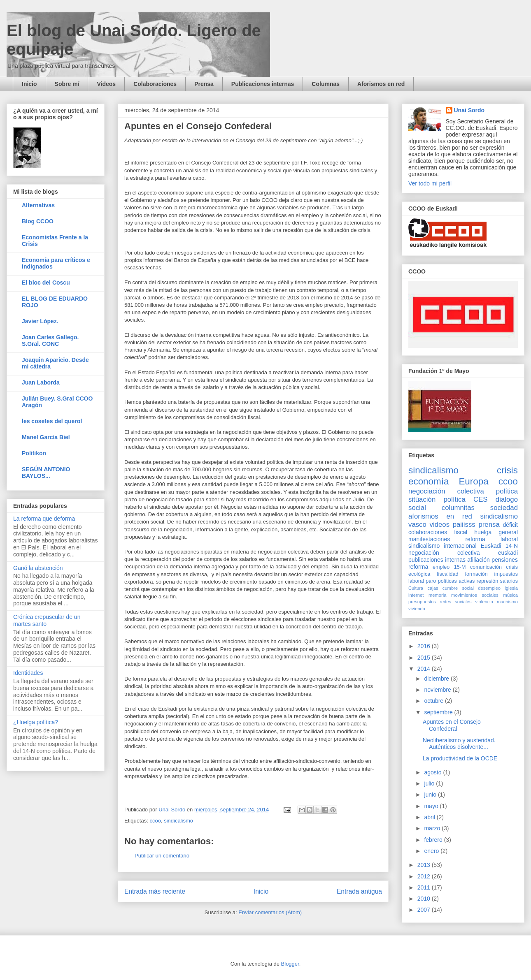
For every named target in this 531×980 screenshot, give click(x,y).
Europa (473, 481)
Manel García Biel (46, 437)
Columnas (326, 84)
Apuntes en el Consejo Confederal (452, 725)
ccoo (155, 821)
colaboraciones (428, 532)
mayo (432, 806)
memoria (438, 595)
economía (429, 481)
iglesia (511, 588)
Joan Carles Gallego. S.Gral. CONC (50, 341)
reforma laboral (491, 539)
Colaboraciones (155, 84)
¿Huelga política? (36, 722)
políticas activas (456, 581)
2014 (425, 669)
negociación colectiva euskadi (463, 553)
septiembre (439, 712)
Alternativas (38, 205)
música (511, 595)
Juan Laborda (41, 382)
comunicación (486, 567)
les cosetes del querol (52, 421)
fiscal (461, 532)
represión (488, 581)
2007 (425, 910)
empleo (441, 567)
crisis (507, 470)
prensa (489, 525)
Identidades (28, 673)
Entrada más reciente (155, 891)
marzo (433, 828)
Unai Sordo (469, 110)
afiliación (478, 560)
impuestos (506, 574)
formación (476, 574)
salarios (509, 581)
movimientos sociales (475, 595)
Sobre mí (67, 84)
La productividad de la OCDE (460, 758)
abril (430, 817)
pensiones (505, 560)
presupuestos (422, 602)
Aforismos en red (381, 84)
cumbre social (458, 588)
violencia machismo (497, 602)
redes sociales (455, 602)
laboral (416, 581)
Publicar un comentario (162, 856)
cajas (433, 588)
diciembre (437, 679)
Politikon (34, 453)
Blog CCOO (38, 221)
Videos (106, 84)
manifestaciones (429, 539)
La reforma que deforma (44, 519)
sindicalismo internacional (442, 546)
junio (431, 795)
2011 (425, 887)
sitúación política (437, 499)
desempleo (489, 588)
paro (431, 581)
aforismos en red (440, 516)
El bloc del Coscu (46, 283)
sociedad (504, 508)
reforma (418, 567)
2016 (425, 646)
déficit (510, 525)
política (507, 491)
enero (432, 851)
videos (440, 525)
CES (481, 499)
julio (430, 783)
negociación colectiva (446, 491)
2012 (425, 876)
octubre (434, 701)
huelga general (496, 532)
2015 (425, 658)
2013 (425, 865)
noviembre (438, 690)
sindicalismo (178, 821)
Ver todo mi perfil (430, 183)
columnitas (458, 508)
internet (416, 595)
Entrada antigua (359, 891)
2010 (425, 899)
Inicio (29, 84)
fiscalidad (448, 574)
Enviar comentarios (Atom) (270, 912)
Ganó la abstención (38, 568)
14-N (512, 546)
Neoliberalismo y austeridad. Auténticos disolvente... (459, 744)
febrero (434, 840)
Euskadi (491, 546)
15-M (460, 567)
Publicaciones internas (263, 84)
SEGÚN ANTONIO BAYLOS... (46, 473)
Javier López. (40, 321)
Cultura (416, 588)
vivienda (417, 609)
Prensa (204, 84)
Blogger (290, 964)
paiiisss (464, 525)
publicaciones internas (437, 560)
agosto (433, 772)
